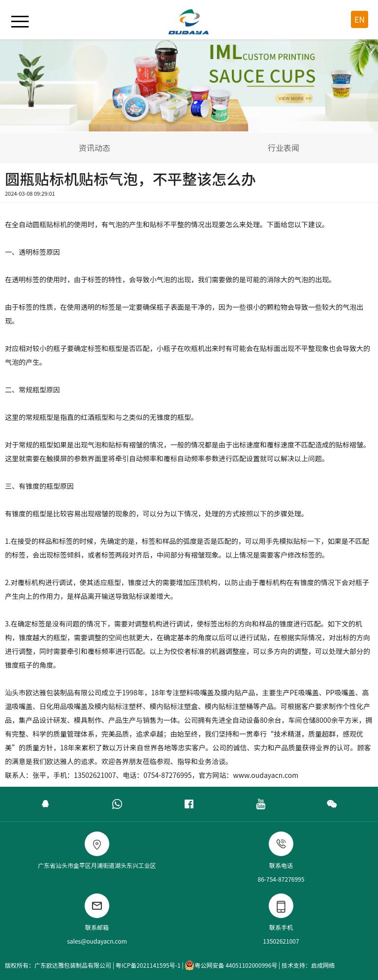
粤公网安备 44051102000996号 (231, 965)
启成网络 (323, 965)
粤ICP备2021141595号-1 (148, 965)
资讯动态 (94, 148)
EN (360, 19)
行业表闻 (283, 148)
